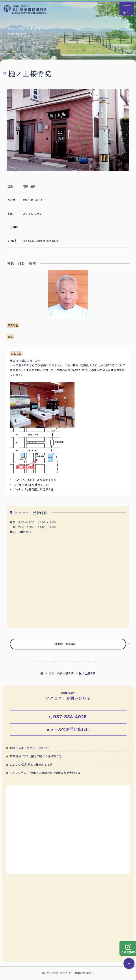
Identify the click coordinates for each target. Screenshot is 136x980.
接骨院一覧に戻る (90, 644)
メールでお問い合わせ (70, 729)
